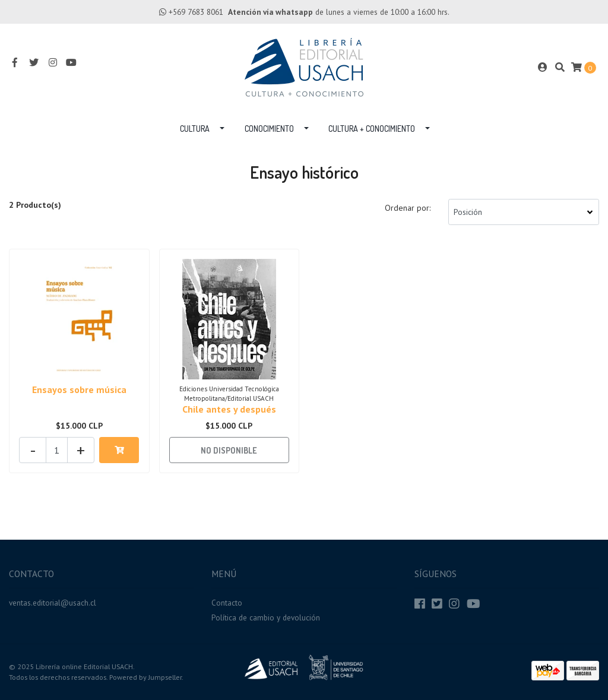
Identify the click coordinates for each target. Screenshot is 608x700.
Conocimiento (269, 129)
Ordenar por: (408, 208)
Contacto (227, 603)
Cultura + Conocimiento (372, 129)
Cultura (195, 129)
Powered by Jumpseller (145, 677)
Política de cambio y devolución (266, 617)
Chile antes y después (229, 409)
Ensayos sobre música (79, 389)
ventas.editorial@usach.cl (53, 603)
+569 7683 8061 (196, 12)
